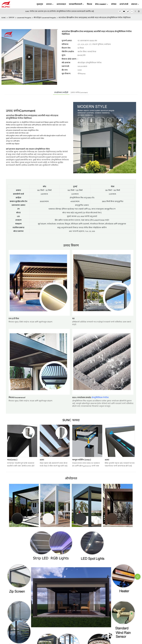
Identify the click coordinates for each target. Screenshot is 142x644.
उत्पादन (11, 18)
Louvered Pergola (24, 18)
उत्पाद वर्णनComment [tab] (79, 93)
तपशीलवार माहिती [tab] (61, 93)
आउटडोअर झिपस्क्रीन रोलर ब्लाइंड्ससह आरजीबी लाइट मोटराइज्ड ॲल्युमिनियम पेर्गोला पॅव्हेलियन (94, 18)
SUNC (4, 18)
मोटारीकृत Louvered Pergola (45, 18)
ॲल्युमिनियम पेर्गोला (100, 398)
